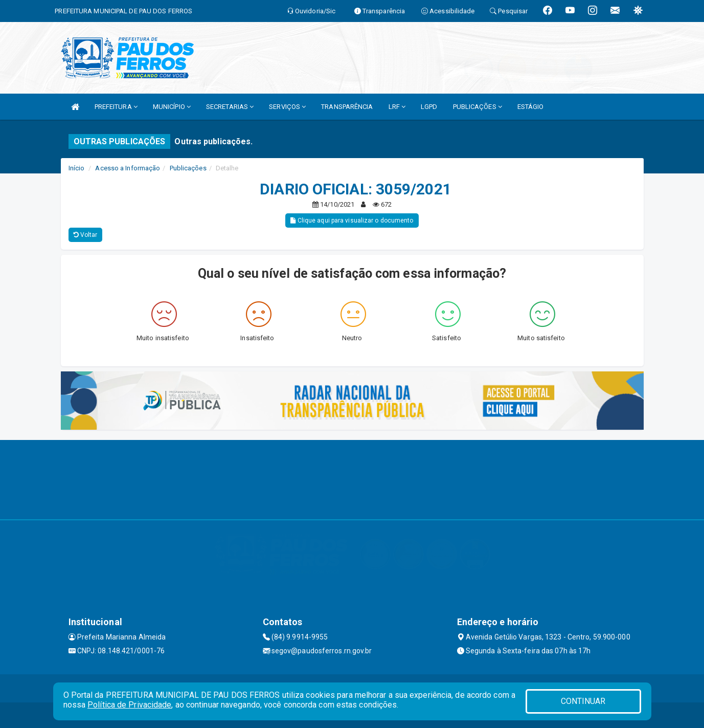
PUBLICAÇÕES (478, 107)
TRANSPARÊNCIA (347, 107)
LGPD (429, 107)
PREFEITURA (116, 107)
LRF (397, 107)
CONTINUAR (583, 701)
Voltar (86, 235)
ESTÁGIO (531, 107)
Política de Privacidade (129, 705)
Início (77, 168)
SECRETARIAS (230, 107)
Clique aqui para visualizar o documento (352, 220)
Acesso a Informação (128, 168)
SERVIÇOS (287, 107)
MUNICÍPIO (172, 107)
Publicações (188, 168)
